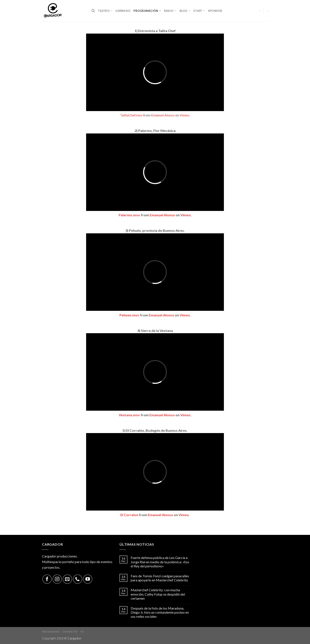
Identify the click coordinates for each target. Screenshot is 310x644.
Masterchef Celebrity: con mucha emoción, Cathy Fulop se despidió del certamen (158, 594)
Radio (170, 11)
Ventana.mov (129, 415)
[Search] (93, 11)
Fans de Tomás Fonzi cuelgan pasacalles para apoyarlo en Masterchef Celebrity (160, 578)
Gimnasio (123, 11)
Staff (199, 11)
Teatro (105, 11)
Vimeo (184, 115)
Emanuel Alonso (163, 115)
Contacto (70, 632)
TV (82, 632)
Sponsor (215, 11)
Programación (147, 11)
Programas (51, 632)
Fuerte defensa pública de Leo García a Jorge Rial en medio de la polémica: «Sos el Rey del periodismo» (160, 562)
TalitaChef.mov (131, 115)
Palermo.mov (129, 215)
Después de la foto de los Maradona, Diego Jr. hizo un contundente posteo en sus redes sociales (160, 612)
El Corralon (129, 515)
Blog (185, 11)
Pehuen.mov (129, 315)
